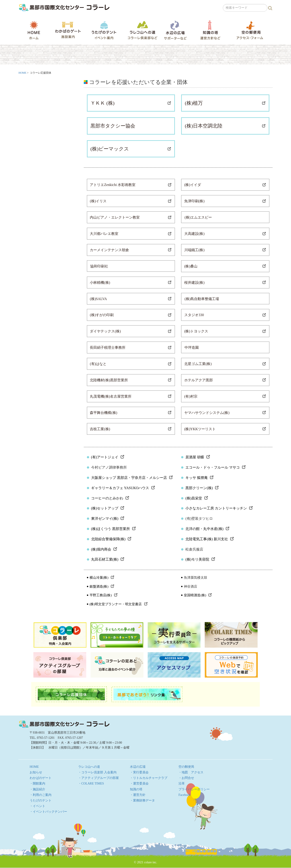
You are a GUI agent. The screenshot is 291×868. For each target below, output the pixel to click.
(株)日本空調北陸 (225, 126)
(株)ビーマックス (131, 149)
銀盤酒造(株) (102, 586)
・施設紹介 (37, 789)
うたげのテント (104, 30)
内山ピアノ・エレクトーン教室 (131, 217)
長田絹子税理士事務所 (131, 347)
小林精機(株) (131, 283)
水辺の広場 (175, 30)
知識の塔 (210, 30)
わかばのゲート (68, 30)
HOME (34, 30)
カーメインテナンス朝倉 (131, 250)
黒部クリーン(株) (202, 488)
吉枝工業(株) (131, 429)
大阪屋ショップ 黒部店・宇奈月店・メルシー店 (132, 478)
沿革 (182, 783)
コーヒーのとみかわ (110, 498)
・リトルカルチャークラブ (149, 778)
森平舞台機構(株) (131, 413)
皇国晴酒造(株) (198, 595)
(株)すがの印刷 (131, 315)
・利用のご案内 (41, 795)
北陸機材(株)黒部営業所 (131, 380)
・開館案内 (37, 783)
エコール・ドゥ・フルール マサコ (215, 467)
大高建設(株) (225, 234)
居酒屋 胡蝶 (198, 457)
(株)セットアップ (108, 508)
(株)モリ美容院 (200, 559)
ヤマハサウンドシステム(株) (225, 413)
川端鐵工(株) (225, 250)
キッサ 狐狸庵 (199, 478)
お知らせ (36, 772)
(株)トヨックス (225, 331)
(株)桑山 (225, 266)
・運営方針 (138, 795)
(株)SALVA (131, 299)
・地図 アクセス (191, 772)
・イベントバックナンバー (48, 812)
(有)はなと (131, 364)
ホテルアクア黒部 (225, 380)
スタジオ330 (225, 315)
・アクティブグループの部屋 (98, 778)
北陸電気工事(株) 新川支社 (210, 539)
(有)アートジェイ (108, 457)
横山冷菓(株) (102, 578)
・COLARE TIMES (91, 783)
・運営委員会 (139, 783)
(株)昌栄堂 (197, 498)
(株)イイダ (225, 185)
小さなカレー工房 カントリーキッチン (219, 508)
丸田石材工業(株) (108, 559)
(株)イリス (131, 201)
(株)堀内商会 (104, 549)
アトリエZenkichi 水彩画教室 (131, 185)
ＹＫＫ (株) (131, 103)
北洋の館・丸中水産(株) (207, 529)
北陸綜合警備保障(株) (111, 539)
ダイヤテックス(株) (131, 331)
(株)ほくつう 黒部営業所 (114, 529)
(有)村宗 (225, 396)
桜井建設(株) (225, 283)
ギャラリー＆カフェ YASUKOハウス (123, 488)
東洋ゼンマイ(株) (108, 519)
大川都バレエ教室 (131, 234)
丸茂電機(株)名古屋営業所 (131, 396)
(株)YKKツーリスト (225, 429)
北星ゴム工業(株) (225, 364)
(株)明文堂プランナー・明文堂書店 (119, 604)
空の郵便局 (250, 30)
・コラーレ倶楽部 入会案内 (97, 772)
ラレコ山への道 (142, 30)
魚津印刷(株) (225, 201)
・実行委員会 (139, 772)
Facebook (184, 795)
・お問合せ (186, 778)
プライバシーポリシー (194, 789)
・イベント (37, 806)
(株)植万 (225, 103)
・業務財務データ (142, 800)
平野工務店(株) (103, 595)
